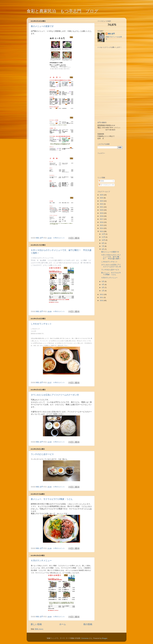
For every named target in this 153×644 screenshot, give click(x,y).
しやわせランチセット (41, 324)
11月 (104, 237)
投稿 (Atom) (39, 629)
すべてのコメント (106, 185)
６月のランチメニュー (41, 561)
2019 (102, 213)
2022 (102, 204)
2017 (102, 219)
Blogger (105, 638)
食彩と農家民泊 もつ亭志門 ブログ (63, 11)
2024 (102, 198)
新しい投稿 (36, 624)
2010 (102, 300)
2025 (102, 195)
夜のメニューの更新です (42, 26)
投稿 (101, 181)
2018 (102, 216)
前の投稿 (88, 624)
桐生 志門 (111, 34)
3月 (103, 288)
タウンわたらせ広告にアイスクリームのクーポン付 (55, 395)
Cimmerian (85, 638)
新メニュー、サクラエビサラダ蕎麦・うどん (52, 499)
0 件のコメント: (59, 238)
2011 (102, 297)
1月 (103, 291)
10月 (104, 240)
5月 (103, 281)
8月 (103, 243)
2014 (102, 228)
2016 (102, 222)
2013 (102, 231)
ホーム (63, 624)
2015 (102, 225)
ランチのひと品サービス (42, 454)
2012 (102, 294)
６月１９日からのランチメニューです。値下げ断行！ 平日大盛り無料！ (111, 257)
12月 (104, 234)
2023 (102, 201)
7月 (103, 246)
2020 (102, 210)
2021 (102, 207)
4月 (103, 285)
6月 (103, 249)
